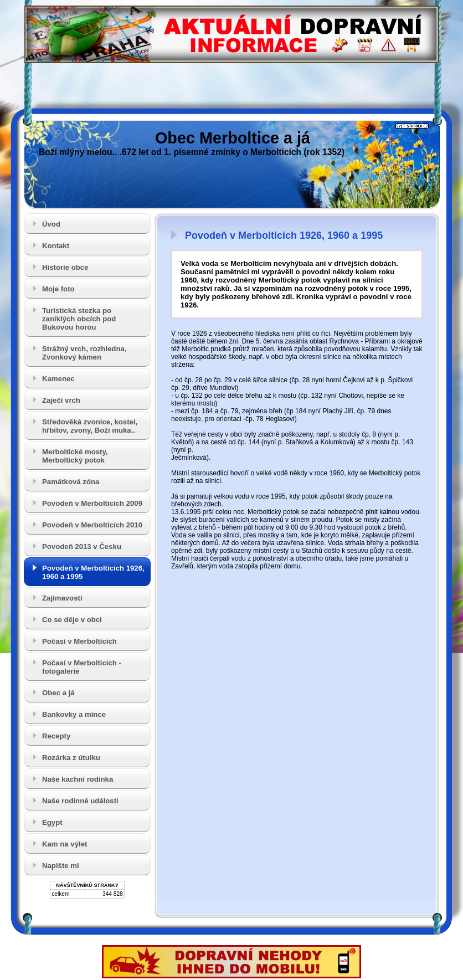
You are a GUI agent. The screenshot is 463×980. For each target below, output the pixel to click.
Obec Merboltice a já (233, 138)
